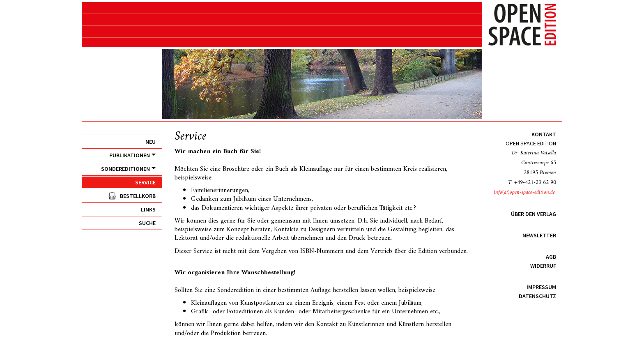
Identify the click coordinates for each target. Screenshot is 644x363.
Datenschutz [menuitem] (537, 296)
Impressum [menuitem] (541, 287)
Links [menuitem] (148, 209)
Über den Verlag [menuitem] (534, 214)
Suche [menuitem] (147, 223)
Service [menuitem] (145, 182)
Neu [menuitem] (151, 142)
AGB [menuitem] (551, 257)
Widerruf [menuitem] (543, 266)
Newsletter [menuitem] (539, 235)
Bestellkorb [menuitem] (138, 196)
